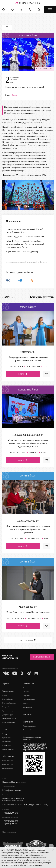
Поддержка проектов (29, 726)
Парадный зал (7, 746)
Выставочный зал (8, 749)
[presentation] (51, 846)
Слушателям (8, 691)
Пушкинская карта (8, 711)
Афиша (6, 684)
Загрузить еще (28, 640)
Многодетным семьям (9, 719)
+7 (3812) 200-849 (10, 813)
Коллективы (27, 688)
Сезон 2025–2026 (8, 765)
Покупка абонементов (9, 703)
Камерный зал (7, 742)
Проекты (26, 692)
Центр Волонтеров (29, 700)
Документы (27, 696)
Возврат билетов (8, 707)
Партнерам (28, 722)
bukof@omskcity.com (12, 790)
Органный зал (7, 738)
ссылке (40, 750)
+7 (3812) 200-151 (10, 824)
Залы (5, 730)
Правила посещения (9, 723)
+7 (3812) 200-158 (10, 821)
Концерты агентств (42, 297)
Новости (26, 703)
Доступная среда (8, 715)
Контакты (27, 714)
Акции (4, 695)
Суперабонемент (8, 769)
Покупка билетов (8, 699)
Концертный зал (8, 734)
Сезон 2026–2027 (8, 761)
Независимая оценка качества (32, 738)
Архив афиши (27, 707)
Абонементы (8, 757)
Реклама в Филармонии (30, 730)
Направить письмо (42, 657)
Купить (23, 374)
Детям (14, 95)
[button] (26, 206)
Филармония (29, 684)
